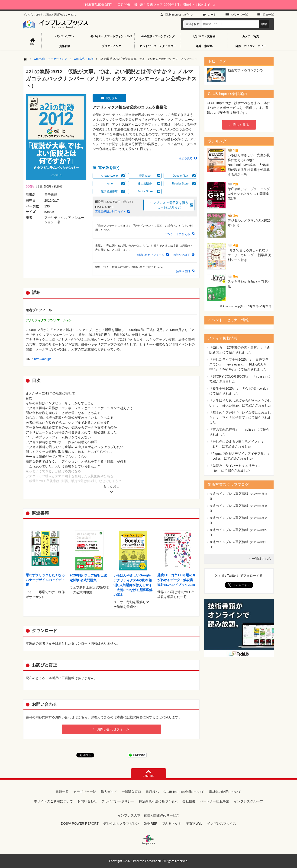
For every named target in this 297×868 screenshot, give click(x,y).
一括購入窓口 (182, 271)
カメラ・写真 (251, 36)
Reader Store (180, 184)
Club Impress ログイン (179, 15)
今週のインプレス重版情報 (229, 494)
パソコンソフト (65, 36)
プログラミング (111, 46)
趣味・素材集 (204, 46)
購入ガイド (109, 792)
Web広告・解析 (83, 59)
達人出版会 (145, 184)
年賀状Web (194, 823)
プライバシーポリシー (118, 801)
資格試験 (65, 46)
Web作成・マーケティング (158, 36)
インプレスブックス (222, 823)
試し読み (112, 98)
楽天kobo (145, 176)
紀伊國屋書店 (109, 191)
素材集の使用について (225, 792)
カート (212, 15)
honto (109, 184)
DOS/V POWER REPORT (80, 823)
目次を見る (186, 158)
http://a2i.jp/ (42, 359)
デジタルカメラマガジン (121, 823)
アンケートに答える (178, 234)
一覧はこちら (261, 559)
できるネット (171, 823)
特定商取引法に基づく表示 (158, 801)
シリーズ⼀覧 (239, 15)
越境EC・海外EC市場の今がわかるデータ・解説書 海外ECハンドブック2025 (176, 580)
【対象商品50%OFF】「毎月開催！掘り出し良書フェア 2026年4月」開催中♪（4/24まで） (148, 5)
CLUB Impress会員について (184, 792)
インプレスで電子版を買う (169, 205)
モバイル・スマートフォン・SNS (111, 36)
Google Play (180, 176)
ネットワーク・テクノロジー (158, 46)
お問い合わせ (87, 801)
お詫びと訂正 (182, 255)
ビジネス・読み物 (204, 36)
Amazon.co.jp (109, 176)
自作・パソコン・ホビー (251, 46)
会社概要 (189, 801)
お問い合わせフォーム (150, 255)
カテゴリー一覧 (85, 792)
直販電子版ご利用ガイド (110, 212)
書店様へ (152, 792)
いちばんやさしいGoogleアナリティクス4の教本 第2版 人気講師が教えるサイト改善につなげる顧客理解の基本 (133, 585)
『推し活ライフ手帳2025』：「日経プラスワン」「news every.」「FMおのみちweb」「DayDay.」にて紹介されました (239, 364)
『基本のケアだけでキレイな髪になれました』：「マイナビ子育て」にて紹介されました (240, 417)
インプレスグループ (249, 801)
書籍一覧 (62, 792)
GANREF (150, 823)
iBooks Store (145, 191)
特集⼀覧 (268, 15)
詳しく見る (241, 125)
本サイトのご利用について (53, 801)
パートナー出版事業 (215, 801)
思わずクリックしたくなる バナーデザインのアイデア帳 (45, 580)
